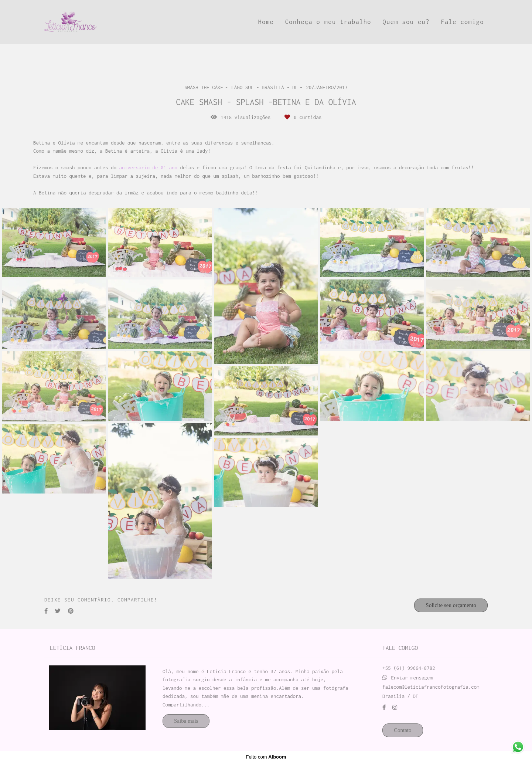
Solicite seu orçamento (451, 605)
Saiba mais (186, 721)
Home (266, 22)
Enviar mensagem (412, 678)
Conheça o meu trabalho (328, 22)
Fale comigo (462, 22)
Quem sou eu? (406, 22)
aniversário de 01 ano (149, 168)
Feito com (266, 757)
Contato (403, 730)
